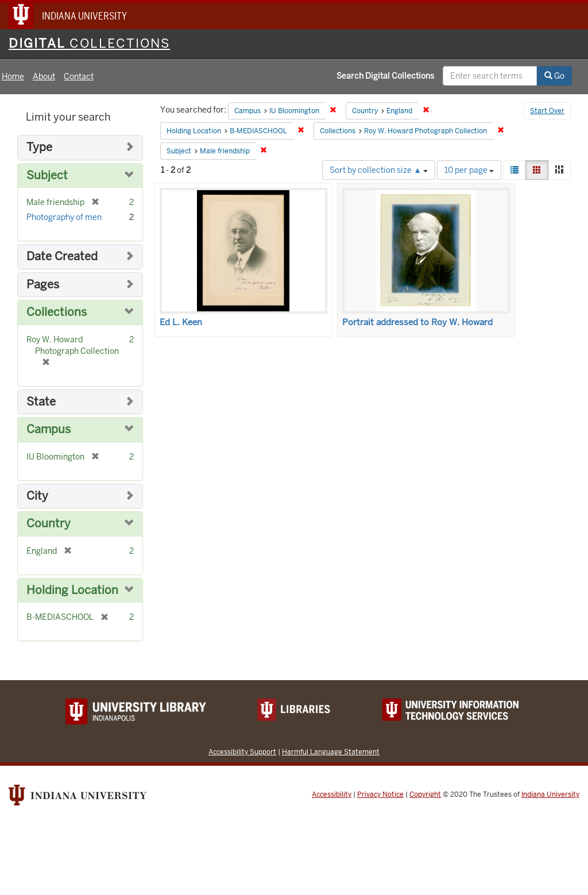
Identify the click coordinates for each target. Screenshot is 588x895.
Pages (43, 285)
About (44, 76)
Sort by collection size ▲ (379, 170)
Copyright (425, 794)
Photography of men (64, 217)
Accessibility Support (242, 752)
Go (554, 76)
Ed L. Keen (181, 322)
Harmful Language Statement (331, 752)
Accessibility (332, 794)
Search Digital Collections (385, 76)
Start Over (547, 111)
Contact (79, 76)
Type (39, 147)
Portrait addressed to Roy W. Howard (417, 322)
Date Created (62, 256)
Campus (49, 429)
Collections (57, 312)
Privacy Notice (380, 794)
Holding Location (72, 590)
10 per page (469, 170)
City (37, 496)
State (41, 402)
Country (49, 524)
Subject (47, 175)
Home (13, 76)
